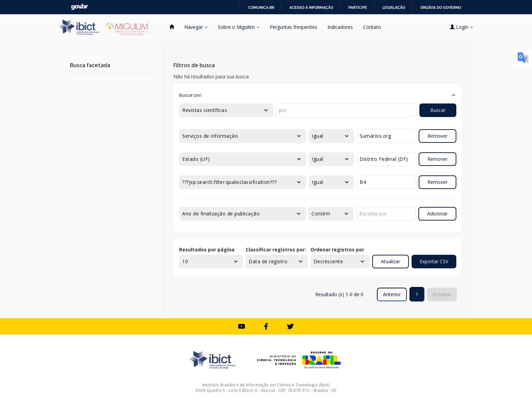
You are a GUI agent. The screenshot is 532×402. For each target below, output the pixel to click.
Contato (372, 27)
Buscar (438, 110)
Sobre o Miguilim (239, 27)
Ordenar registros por (337, 250)
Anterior (392, 294)
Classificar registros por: (276, 250)
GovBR (79, 7)
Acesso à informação (311, 7)
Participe (358, 7)
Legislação (394, 7)
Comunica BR (261, 7)
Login (461, 27)
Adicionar (437, 214)
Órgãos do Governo (441, 7)
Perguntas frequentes (293, 27)
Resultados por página (207, 250)
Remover (438, 136)
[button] (318, 95)
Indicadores (340, 27)
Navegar (196, 27)
